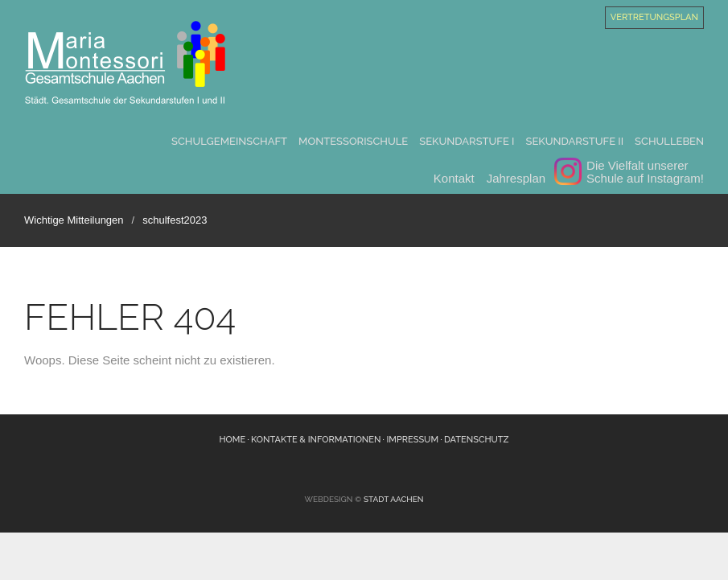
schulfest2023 (175, 220)
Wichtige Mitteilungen (74, 220)
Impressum (412, 440)
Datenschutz (477, 440)
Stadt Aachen (394, 499)
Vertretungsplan (654, 17)
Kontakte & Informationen (316, 440)
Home (232, 440)
